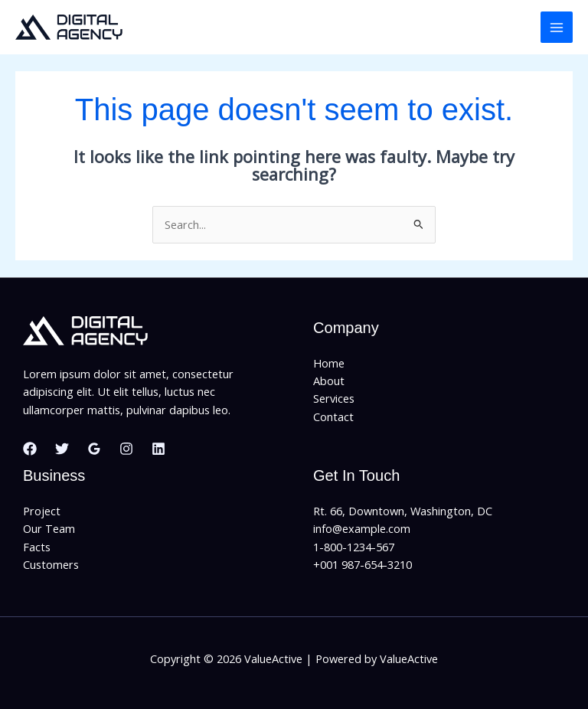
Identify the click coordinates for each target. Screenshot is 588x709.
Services (334, 398)
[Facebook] (30, 449)
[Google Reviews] (94, 449)
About (329, 381)
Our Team (49, 528)
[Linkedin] (158, 449)
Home (329, 363)
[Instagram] (126, 449)
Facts (37, 547)
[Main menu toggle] (557, 28)
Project (42, 511)
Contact (333, 417)
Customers (51, 564)
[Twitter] (62, 449)
